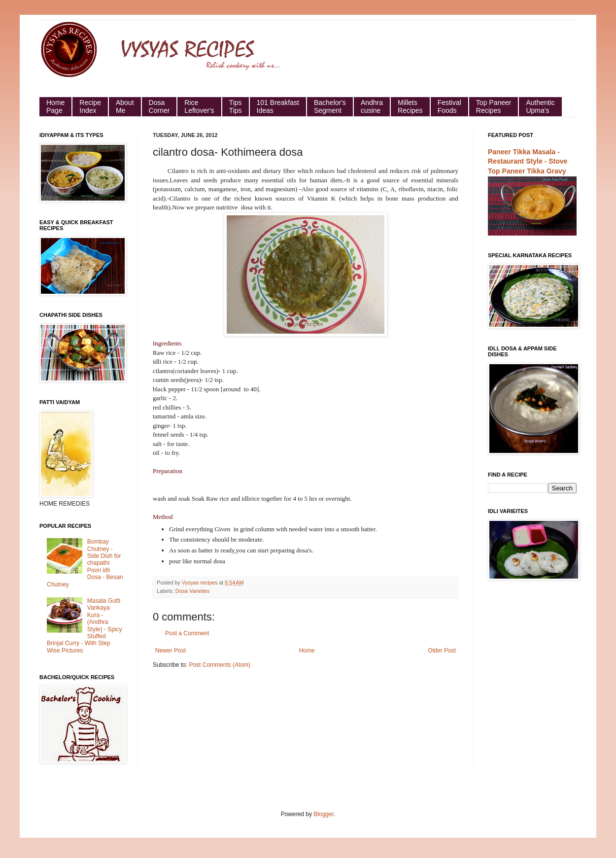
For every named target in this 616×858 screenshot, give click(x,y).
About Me (125, 106)
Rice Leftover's (199, 106)
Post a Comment (187, 633)
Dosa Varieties (192, 591)
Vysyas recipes (200, 583)
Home (307, 651)
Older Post (442, 651)
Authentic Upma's (540, 106)
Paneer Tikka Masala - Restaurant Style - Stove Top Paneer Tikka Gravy (528, 161)
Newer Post (171, 651)
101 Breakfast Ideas (278, 106)
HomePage (55, 106)
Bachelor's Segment (330, 106)
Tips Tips (236, 106)
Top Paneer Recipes (494, 106)
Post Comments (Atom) (220, 665)
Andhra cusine (372, 106)
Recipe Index (90, 106)
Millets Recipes (410, 106)
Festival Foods (449, 106)
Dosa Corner (159, 106)
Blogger (324, 814)
